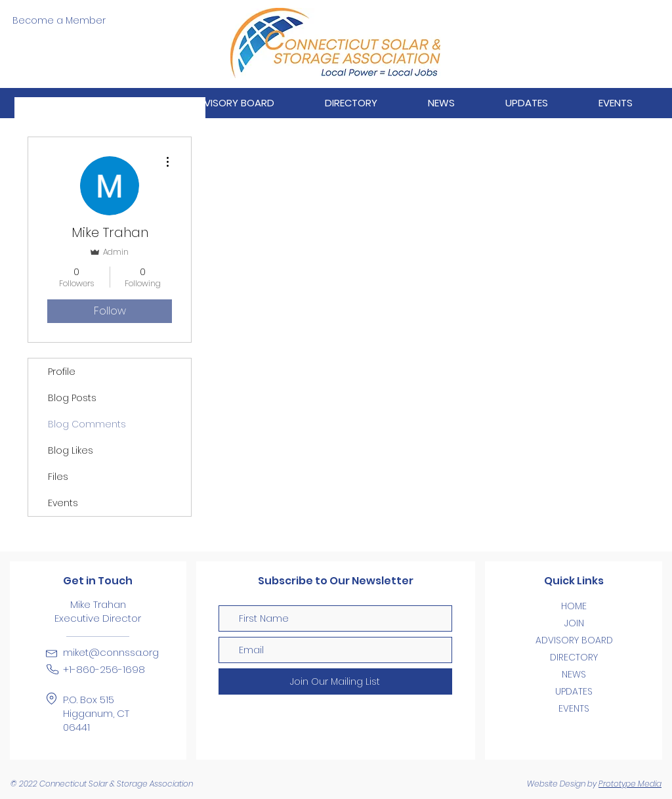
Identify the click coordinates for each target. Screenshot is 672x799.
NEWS (574, 674)
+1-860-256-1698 (104, 669)
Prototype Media (630, 784)
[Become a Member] (59, 21)
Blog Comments (87, 424)
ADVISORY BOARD (574, 640)
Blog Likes (71, 450)
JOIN (574, 623)
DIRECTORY (574, 657)
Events (63, 503)
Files (58, 477)
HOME (574, 606)
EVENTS (574, 708)
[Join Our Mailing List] (335, 681)
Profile (62, 372)
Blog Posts (72, 398)
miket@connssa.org (111, 652)
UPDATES (574, 691)
